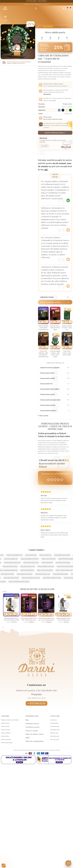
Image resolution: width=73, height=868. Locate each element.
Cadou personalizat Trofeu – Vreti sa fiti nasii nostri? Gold (11, 627)
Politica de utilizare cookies (33, 740)
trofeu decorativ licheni (24, 578)
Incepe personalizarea (55, 133)
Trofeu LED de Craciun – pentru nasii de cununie (67, 357)
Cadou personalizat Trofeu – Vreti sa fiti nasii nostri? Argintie (64, 627)
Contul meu (53, 727)
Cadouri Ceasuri (6, 737)
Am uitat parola (55, 747)
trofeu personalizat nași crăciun (27, 585)
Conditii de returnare (32, 734)
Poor (48, 487)
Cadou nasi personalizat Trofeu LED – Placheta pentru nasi (29, 627)
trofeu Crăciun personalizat (42, 578)
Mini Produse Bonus (7, 750)
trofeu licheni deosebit (11, 581)
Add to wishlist (44, 423)
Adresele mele (54, 740)
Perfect (62, 487)
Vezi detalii (47, 94)
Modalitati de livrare (31, 730)
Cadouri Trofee (5, 730)
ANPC (27, 744)
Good (59, 487)
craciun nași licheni (44, 570)
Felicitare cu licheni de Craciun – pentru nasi (67, 329)
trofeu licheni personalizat (64, 581)
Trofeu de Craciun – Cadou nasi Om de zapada (55, 329)
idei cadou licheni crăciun (14, 574)
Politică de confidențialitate (33, 747)
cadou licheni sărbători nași (11, 562)
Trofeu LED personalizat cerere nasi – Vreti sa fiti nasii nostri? (46, 627)
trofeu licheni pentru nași (46, 581)
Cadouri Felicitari (6, 740)
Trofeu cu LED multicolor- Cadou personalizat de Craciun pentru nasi (43, 359)
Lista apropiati (54, 730)
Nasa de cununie (57, 119)
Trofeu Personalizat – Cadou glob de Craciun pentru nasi (43, 329)
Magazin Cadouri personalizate (10, 727)
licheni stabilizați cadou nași (49, 574)
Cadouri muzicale (6, 747)
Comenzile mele (55, 734)
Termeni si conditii (31, 737)
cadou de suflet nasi (42, 562)
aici (46, 169)
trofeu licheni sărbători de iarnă (49, 585)
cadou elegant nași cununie (59, 562)
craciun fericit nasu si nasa (28, 570)
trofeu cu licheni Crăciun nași (61, 578)
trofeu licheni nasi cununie (28, 581)
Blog (27, 727)
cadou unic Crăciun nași (52, 566)
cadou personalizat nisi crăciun (33, 566)
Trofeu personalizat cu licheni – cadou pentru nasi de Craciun (55, 358)
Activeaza (44, 146)
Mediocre (52, 487)
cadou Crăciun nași (28, 562)
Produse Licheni (67, 104)
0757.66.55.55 (36, 711)
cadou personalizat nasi (14, 566)
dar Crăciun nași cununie (59, 570)
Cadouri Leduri (5, 734)
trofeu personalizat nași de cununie (22, 589)
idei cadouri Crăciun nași (31, 574)
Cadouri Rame (5, 744)
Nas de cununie (48, 119)
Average (55, 487)
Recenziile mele (55, 744)
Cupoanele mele (55, 737)
